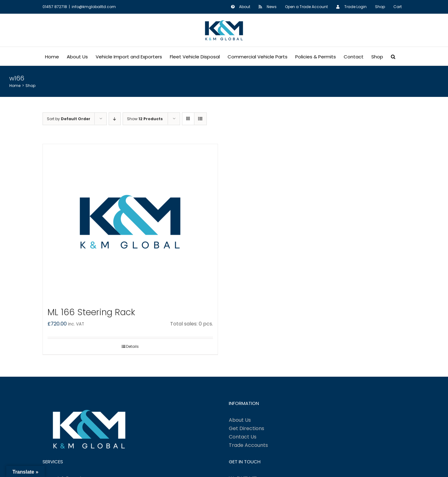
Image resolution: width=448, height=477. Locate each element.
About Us (240, 420)
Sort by (69, 119)
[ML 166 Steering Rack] (130, 222)
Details (132, 346)
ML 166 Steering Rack (91, 312)
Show (145, 119)
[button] (393, 56)
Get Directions (247, 428)
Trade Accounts (248, 445)
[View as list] (200, 119)
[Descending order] (115, 119)
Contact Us (243, 437)
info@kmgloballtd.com (94, 7)
